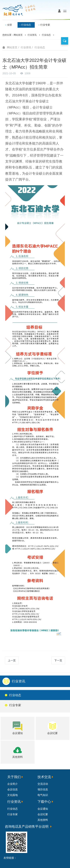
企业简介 (13, 784)
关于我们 (14, 777)
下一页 (58, 660)
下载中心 (44, 802)
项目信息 (43, 789)
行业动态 (26, 25)
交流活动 (43, 784)
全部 (10, 25)
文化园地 (13, 795)
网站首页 (18, 35)
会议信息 (13, 789)
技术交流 (44, 777)
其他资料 (43, 820)
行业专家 (45, 25)
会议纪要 (43, 814)
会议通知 (43, 809)
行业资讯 (32, 35)
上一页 (12, 660)
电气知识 (43, 795)
